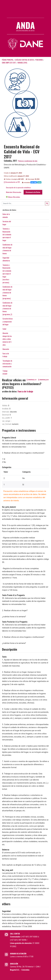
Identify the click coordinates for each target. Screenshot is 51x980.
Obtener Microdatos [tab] (13, 197)
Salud (4, 329)
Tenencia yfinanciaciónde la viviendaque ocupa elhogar (7, 234)
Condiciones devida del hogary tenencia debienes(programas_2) (7, 308)
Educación (6, 349)
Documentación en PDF (12, 182)
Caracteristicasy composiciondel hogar (8, 322)
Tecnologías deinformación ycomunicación (7, 364)
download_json (43, 380)
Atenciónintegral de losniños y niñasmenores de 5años (7, 339)
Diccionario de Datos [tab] (33, 192)
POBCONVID (39, 60)
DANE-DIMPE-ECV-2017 (9, 63)
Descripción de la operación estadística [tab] (18, 187)
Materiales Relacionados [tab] (14, 192)
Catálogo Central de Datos (24, 60)
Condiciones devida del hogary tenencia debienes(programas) (7, 293)
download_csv (32, 380)
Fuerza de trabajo (25, 391)
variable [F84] (22, 63)
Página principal (8, 60)
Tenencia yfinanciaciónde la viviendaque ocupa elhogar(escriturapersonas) (7, 274)
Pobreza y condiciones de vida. (28, 161)
